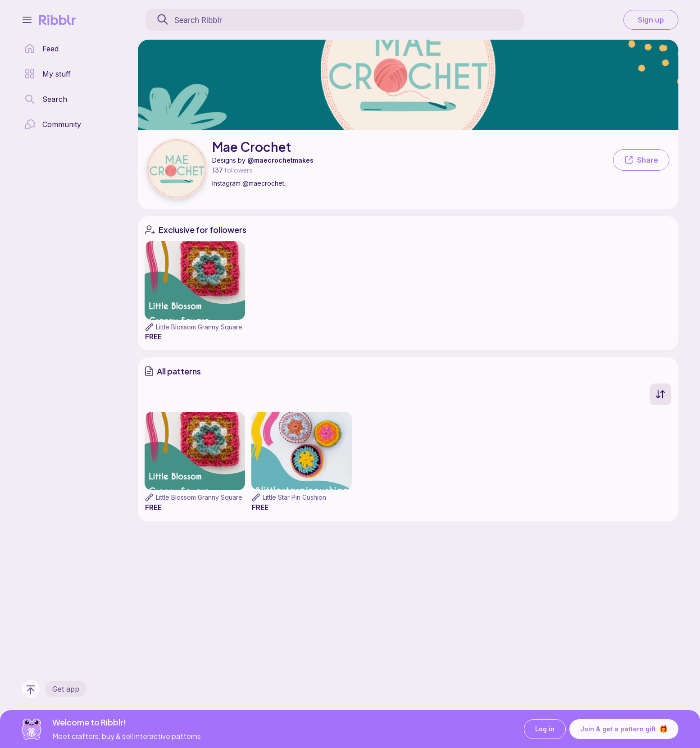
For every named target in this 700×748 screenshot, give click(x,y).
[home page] (41, 49)
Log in (545, 729)
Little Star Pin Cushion (294, 497)
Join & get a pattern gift (624, 729)
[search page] (46, 99)
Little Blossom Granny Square (199, 327)
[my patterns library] (48, 74)
